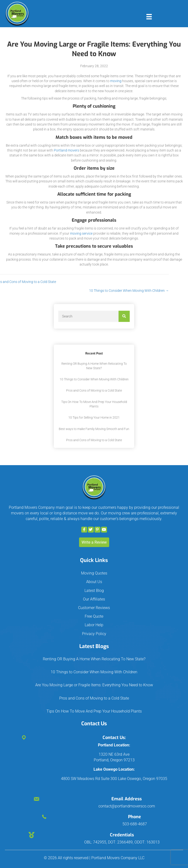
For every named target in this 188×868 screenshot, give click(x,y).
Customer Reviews (94, 608)
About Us (94, 582)
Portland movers (66, 150)
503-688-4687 (135, 824)
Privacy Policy (94, 634)
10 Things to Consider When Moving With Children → (73, 291)
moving (116, 81)
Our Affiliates (94, 599)
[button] (84, 530)
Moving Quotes (94, 573)
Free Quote (94, 616)
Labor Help (94, 625)
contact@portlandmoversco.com (127, 806)
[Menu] (149, 17)
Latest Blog (94, 591)
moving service (81, 233)
